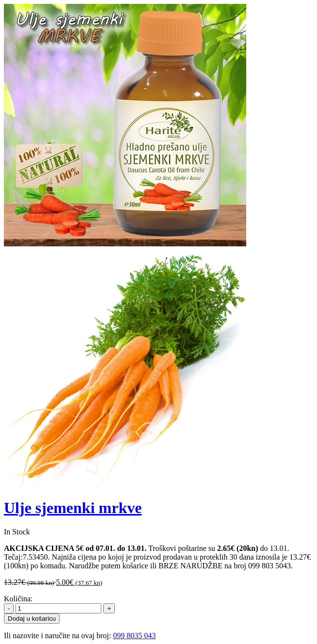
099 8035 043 (134, 636)
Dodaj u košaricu (32, 619)
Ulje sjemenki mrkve (73, 508)
